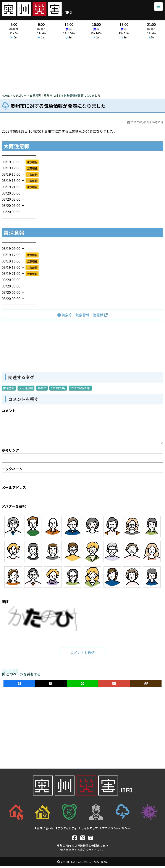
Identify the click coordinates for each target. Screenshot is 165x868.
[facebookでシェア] (19, 685)
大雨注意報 (26, 390)
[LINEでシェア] (82, 685)
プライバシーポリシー (115, 830)
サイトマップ (88, 830)
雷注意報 (9, 390)
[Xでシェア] (51, 685)
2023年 (42, 390)
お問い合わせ (44, 830)
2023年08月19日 (80, 390)
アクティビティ (66, 830)
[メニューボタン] (157, 8)
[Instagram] (91, 839)
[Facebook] (75, 839)
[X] (83, 839)
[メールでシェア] (114, 685)
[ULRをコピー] (146, 685)
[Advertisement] (82, 69)
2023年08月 (58, 390)
